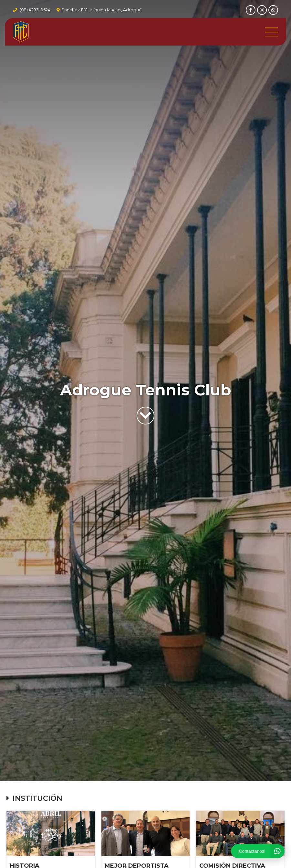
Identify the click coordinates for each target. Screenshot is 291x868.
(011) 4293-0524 (35, 10)
